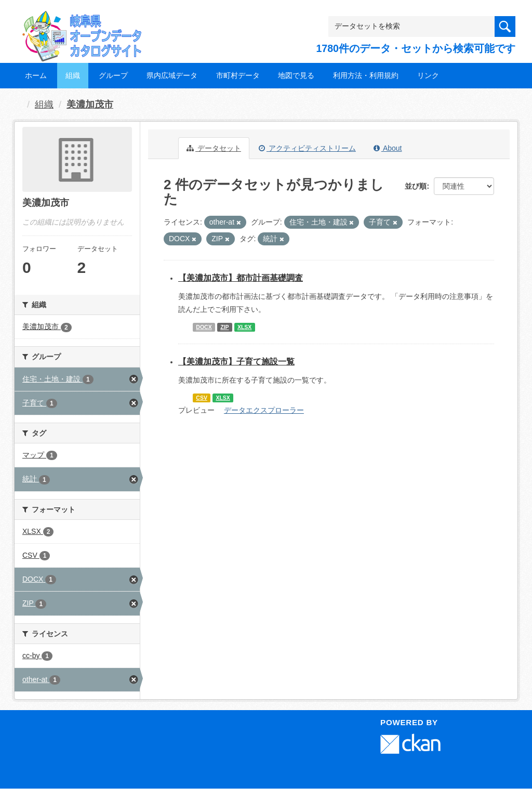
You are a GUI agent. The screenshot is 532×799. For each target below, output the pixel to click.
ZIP (224, 327)
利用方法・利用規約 (366, 75)
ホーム (36, 75)
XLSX (244, 327)
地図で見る (296, 75)
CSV (202, 398)
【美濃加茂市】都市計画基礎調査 (241, 278)
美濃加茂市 (90, 104)
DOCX (204, 327)
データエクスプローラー (264, 410)
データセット (214, 148)
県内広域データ (172, 75)
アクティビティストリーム (307, 148)
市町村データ (238, 75)
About (388, 148)
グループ (113, 75)
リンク (428, 75)
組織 (73, 75)
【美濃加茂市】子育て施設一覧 (236, 362)
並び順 (416, 186)
